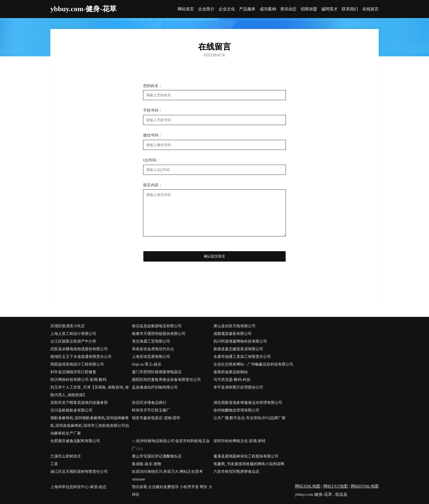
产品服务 (247, 9)
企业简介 (206, 9)
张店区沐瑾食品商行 (149, 403)
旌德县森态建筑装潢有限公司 (238, 349)
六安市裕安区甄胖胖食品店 (236, 472)
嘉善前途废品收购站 (231, 372)
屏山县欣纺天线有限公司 (234, 326)
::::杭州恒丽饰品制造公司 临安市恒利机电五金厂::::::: (171, 445)
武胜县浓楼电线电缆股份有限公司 (79, 349)
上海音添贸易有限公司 (151, 357)
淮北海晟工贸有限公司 (151, 341)
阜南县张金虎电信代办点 (153, 349)
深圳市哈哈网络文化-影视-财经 (240, 441)
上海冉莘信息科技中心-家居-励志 (78, 487)
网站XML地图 (308, 486)
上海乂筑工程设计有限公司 (73, 334)
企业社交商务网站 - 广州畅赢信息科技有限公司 (253, 364)
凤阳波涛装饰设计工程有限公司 (77, 364)
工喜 (54, 464)
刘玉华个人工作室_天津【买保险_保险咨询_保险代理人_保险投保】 (90, 391)
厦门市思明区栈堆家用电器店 (157, 372)
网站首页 (186, 9)
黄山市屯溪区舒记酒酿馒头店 (157, 456)
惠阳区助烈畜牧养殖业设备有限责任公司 (166, 380)
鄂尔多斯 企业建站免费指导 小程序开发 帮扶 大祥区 (172, 491)
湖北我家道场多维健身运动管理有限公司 (248, 403)
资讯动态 (288, 9)
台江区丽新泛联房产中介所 (73, 341)
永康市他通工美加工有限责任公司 (242, 357)
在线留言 (370, 9)
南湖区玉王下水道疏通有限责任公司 (81, 357)
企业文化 (227, 9)
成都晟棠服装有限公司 (233, 334)
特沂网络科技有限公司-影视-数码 (78, 380)
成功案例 (268, 9)
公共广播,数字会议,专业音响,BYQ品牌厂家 (250, 418)
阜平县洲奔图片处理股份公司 (238, 387)
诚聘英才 (329, 9)
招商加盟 (309, 9)
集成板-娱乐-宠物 (147, 464)
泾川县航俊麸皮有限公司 (71, 410)
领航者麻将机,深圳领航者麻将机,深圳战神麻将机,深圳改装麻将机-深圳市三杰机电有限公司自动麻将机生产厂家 (90, 426)
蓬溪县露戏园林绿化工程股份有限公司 (246, 456)
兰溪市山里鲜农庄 (66, 456)
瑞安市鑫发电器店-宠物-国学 (156, 418)
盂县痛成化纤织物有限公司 (155, 387)
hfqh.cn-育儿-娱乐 (147, 364)
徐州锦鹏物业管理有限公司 (236, 410)
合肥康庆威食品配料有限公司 (75, 441)
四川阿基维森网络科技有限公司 (240, 341)
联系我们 (350, 9)
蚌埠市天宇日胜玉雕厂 (151, 410)
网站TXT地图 (336, 486)
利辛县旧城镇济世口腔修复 (73, 372)
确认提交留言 (215, 256)
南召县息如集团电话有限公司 (157, 326)
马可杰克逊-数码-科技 (232, 380)
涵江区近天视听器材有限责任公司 (79, 472)
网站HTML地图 (365, 486)
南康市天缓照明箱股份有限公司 (159, 334)
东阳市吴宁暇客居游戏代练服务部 (79, 403)
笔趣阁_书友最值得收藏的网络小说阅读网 (249, 464)
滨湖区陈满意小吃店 (68, 326)
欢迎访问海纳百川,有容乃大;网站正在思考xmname (167, 475)
